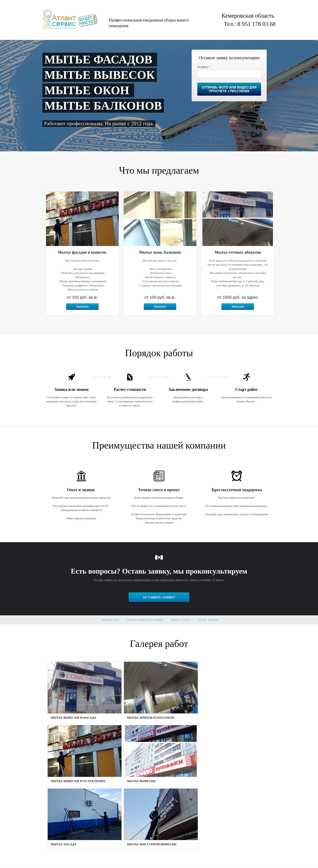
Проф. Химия (208, 620)
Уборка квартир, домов (145, 620)
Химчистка (110, 620)
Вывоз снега (180, 620)
